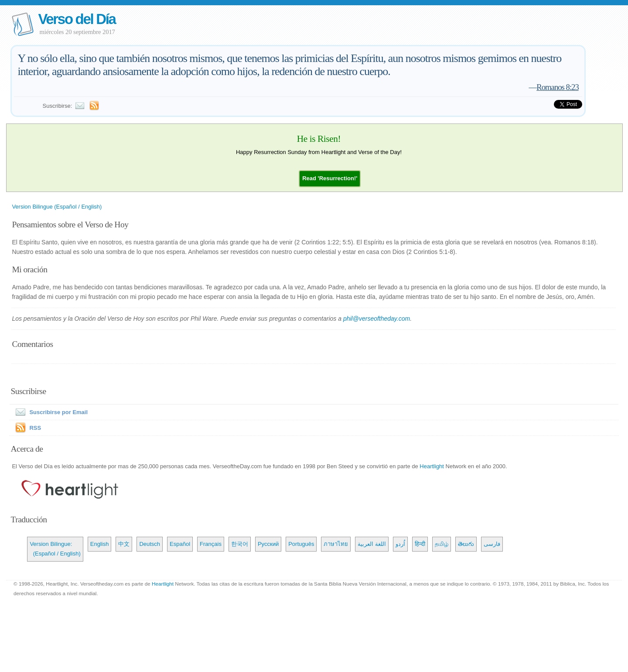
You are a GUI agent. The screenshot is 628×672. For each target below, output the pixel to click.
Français (211, 544)
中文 (124, 544)
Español (180, 544)
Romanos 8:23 (558, 87)
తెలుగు (466, 544)
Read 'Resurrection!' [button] (330, 178)
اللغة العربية (372, 544)
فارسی (492, 544)
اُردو (400, 544)
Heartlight (432, 466)
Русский (268, 544)
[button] (330, 178)
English (100, 544)
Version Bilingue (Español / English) (57, 207)
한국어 (240, 544)
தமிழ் (442, 544)
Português (301, 544)
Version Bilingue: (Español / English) (55, 549)
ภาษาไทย (336, 544)
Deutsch (150, 544)
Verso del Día (77, 19)
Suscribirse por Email (50, 412)
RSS (35, 428)
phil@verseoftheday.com (377, 319)
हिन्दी (420, 544)
